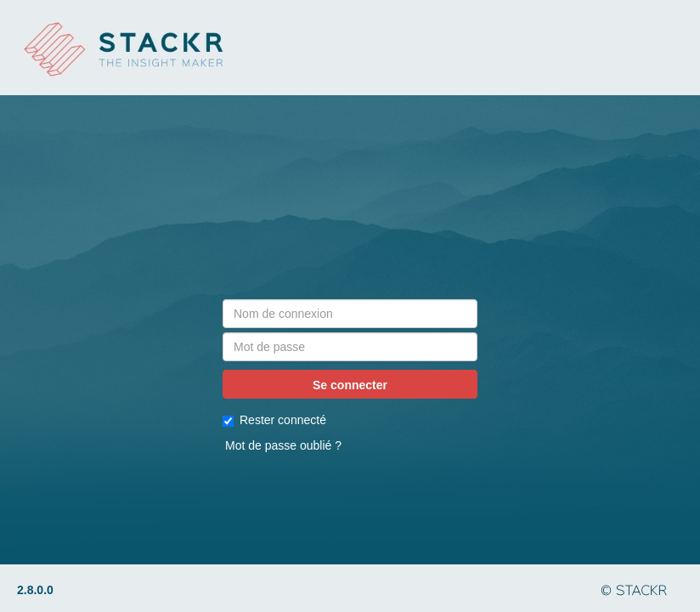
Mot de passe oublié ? (283, 445)
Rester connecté (274, 420)
